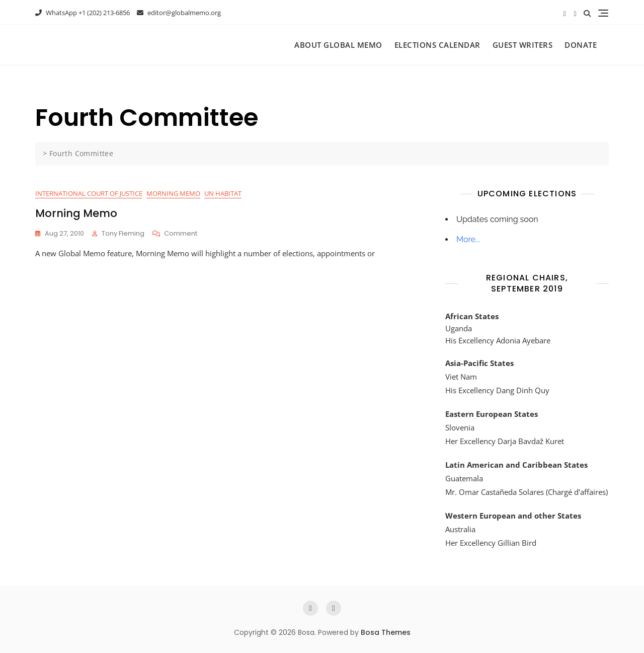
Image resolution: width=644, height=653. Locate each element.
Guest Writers (523, 45)
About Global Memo (338, 45)
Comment (181, 234)
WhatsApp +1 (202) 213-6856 (83, 13)
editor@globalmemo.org (179, 13)
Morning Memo (173, 193)
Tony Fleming (123, 233)
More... (468, 239)
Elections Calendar (437, 45)
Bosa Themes (386, 632)
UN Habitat (223, 193)
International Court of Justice (89, 193)
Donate (581, 45)
